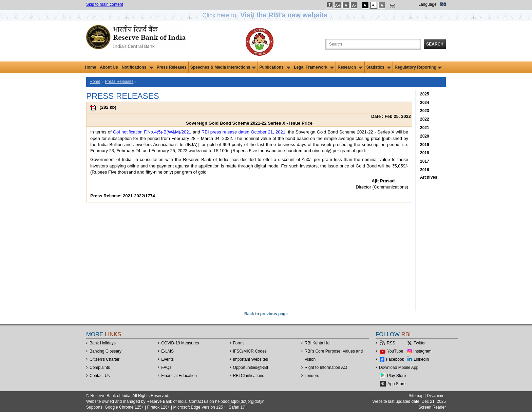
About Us (109, 67)
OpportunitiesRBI (251, 368)
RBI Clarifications (249, 376)
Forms (239, 343)
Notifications (137, 67)
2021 (425, 128)
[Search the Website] (373, 44)
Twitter (420, 343)
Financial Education (179, 376)
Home (90, 67)
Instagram (423, 351)
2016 (425, 170)
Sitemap (416, 396)
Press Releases (172, 67)
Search (435, 44)
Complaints (100, 368)
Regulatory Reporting (418, 67)
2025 (425, 94)
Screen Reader (432, 407)
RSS (391, 343)
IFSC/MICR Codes (250, 351)
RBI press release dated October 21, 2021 (243, 132)
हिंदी (443, 4)
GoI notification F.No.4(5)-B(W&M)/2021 (152, 132)
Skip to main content (105, 4)
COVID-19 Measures (180, 343)
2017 (425, 161)
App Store (396, 384)
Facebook (395, 359)
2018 (425, 153)
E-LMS (167, 351)
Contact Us (100, 376)
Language (427, 4)
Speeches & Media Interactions (223, 67)
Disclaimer (436, 396)
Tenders (312, 376)
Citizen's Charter (104, 359)
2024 (425, 103)
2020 (425, 136)
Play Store (396, 376)
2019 (425, 145)
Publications (275, 67)
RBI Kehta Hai (318, 343)
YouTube (395, 351)
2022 (425, 119)
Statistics (379, 67)
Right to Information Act (326, 368)
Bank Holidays (103, 343)
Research (350, 67)
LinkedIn (421, 359)
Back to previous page (266, 314)
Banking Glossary (106, 351)
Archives (429, 177)
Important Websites (251, 359)
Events (167, 359)
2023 (425, 111)
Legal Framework (314, 67)
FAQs (166, 368)
